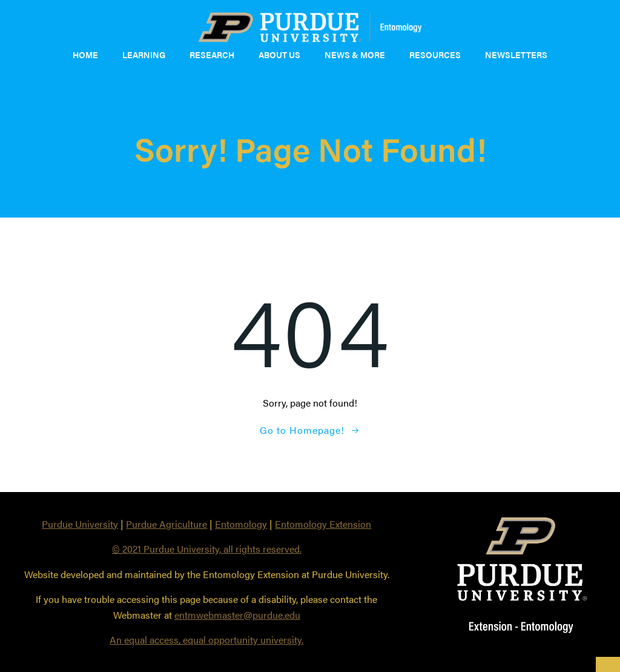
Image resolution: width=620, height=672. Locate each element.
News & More (355, 55)
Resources (435, 55)
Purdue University (80, 524)
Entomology (241, 524)
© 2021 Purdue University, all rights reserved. (207, 549)
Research (212, 55)
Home (85, 55)
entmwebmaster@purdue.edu (237, 615)
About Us (279, 55)
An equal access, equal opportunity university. (206, 640)
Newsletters (516, 55)
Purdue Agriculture (167, 524)
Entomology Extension (323, 524)
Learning (144, 55)
